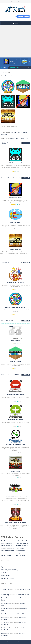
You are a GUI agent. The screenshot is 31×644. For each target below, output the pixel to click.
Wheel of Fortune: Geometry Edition (15, 307)
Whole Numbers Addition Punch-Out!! (15, 496)
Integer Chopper (16, 471)
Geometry (5, 262)
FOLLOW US (19, 2)
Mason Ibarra (5, 598)
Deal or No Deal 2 (15, 249)
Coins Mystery (14, 67)
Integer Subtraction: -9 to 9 (15, 395)
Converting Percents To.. (22, 546)
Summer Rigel (6, 589)
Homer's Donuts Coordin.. (8, 548)
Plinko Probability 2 (16, 223)
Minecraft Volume (16, 361)
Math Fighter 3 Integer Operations (15, 523)
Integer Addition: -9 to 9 (15, 420)
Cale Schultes (5, 617)
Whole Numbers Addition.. (8, 551)
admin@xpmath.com (15, 138)
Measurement (7, 321)
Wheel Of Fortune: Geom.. (8, 553)
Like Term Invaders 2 (15, 163)
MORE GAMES (26, 143)
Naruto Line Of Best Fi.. (22, 541)
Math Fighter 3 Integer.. (22, 553)
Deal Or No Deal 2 (20, 555)
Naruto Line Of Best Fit (16, 198)
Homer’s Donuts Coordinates (15, 282)
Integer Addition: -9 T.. (7, 546)
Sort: (2, 76)
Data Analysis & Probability (13, 178)
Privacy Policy (24, 138)
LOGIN (12, 2)
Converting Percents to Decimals (15, 445)
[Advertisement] (15, 41)
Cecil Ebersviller (6, 628)
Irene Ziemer (5, 614)
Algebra (5, 143)
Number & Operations (10, 375)
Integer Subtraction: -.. (22, 543)
